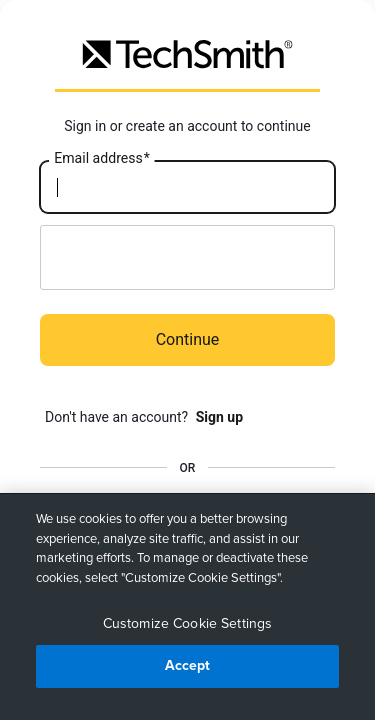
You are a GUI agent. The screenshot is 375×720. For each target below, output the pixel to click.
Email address (101, 159)
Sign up (219, 417)
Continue (188, 339)
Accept (188, 665)
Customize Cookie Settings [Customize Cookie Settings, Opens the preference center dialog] (188, 623)
